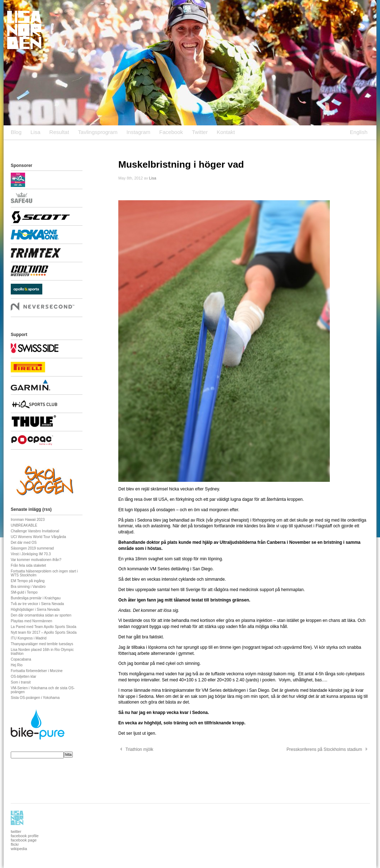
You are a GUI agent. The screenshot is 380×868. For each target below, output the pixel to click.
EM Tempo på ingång (28, 581)
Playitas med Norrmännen (32, 621)
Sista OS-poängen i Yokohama (35, 698)
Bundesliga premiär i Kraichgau (36, 598)
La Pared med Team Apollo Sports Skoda (44, 627)
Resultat (59, 132)
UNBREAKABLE (24, 525)
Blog (16, 132)
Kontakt (226, 132)
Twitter (200, 132)
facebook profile (25, 836)
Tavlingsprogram (98, 132)
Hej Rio (17, 665)
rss (47, 509)
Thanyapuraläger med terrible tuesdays (42, 644)
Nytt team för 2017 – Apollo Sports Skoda (44, 632)
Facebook (171, 132)
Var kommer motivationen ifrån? (36, 560)
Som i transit (21, 682)
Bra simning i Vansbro (28, 587)
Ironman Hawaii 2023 (28, 520)
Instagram (139, 132)
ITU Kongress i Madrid (28, 638)
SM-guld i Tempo (24, 592)
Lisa (35, 132)
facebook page (24, 840)
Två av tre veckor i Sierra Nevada (37, 604)
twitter (16, 831)
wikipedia (19, 849)
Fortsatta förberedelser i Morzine (37, 671)
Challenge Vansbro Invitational (35, 531)
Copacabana (21, 659)
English (359, 132)
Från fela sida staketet (28, 565)
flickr (15, 844)
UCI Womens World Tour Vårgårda (38, 537)
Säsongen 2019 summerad (32, 548)
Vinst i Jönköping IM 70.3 (31, 554)
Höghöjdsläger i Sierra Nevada (35, 610)
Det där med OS (24, 543)
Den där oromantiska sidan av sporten (41, 615)
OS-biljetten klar (23, 677)
